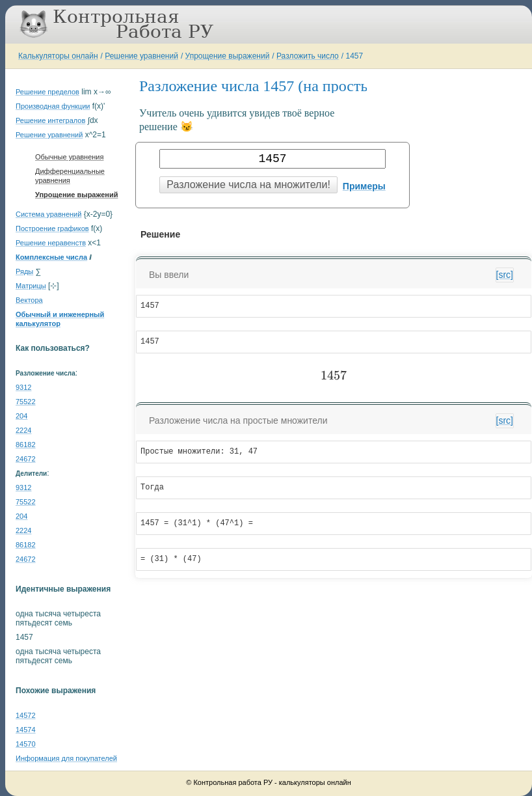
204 (21, 416)
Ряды (24, 271)
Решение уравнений (141, 56)
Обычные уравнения (69, 157)
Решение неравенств (51, 243)
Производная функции (53, 106)
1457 (354, 56)
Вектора (29, 300)
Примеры (364, 186)
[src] (505, 275)
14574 (26, 730)
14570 (26, 744)
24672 (26, 459)
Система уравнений (48, 214)
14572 (26, 715)
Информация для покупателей (66, 758)
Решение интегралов (50, 120)
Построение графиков (52, 228)
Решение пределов (47, 92)
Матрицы (31, 286)
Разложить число (308, 56)
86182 (26, 445)
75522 (26, 402)
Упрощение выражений (228, 56)
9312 (23, 387)
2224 (23, 430)
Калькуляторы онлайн (58, 56)
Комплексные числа (51, 257)
